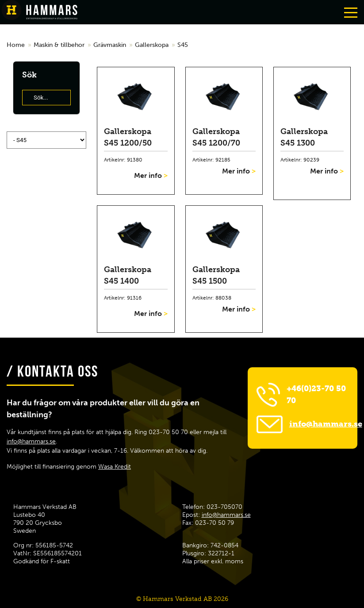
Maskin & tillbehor (59, 45)
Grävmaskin (110, 45)
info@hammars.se (31, 441)
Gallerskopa (152, 45)
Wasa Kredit (115, 467)
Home (16, 45)
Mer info (151, 175)
